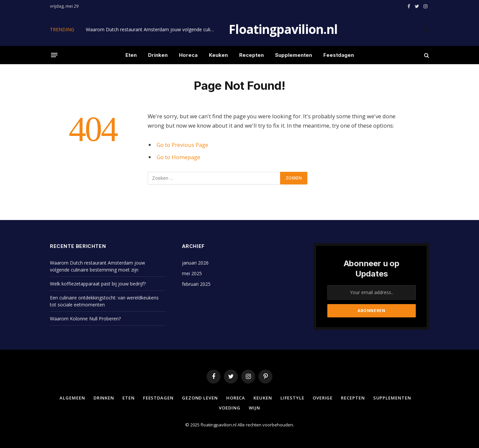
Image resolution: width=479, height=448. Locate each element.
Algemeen (72, 398)
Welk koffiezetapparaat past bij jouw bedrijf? (98, 284)
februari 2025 (196, 284)
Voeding (230, 408)
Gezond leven (200, 398)
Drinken (158, 55)
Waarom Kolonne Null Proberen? (85, 319)
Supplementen (294, 55)
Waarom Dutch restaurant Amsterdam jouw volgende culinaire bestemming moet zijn (152, 30)
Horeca (188, 55)
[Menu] (54, 55)
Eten (131, 55)
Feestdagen (339, 55)
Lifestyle (292, 398)
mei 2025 (192, 273)
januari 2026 (195, 263)
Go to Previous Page (182, 145)
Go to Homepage (178, 157)
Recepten (251, 55)
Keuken (218, 55)
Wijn (254, 408)
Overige (323, 398)
